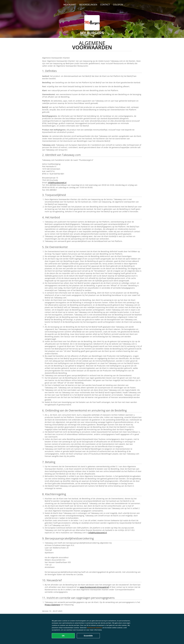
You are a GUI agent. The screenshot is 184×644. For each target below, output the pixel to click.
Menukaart (70, 5)
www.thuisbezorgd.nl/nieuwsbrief (94, 587)
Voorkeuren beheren (95, 628)
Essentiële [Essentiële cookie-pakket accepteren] (88, 636)
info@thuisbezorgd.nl (57, 183)
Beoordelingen (88, 5)
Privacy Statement (52, 605)
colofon (118, 5)
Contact (105, 5)
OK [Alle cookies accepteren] (63, 636)
